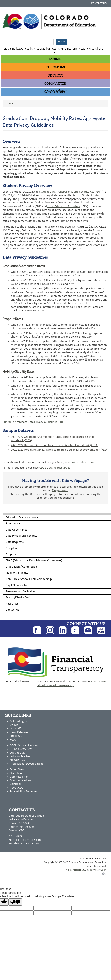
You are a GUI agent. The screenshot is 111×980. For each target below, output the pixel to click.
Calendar (15, 784)
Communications (20, 780)
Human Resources (21, 749)
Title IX (68, 870)
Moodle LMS (17, 760)
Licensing (10, 49)
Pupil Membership (17, 585)
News (82, 49)
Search (61, 42)
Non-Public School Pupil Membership (29, 579)
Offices (52, 49)
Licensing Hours (29, 844)
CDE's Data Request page (55, 468)
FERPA (32, 234)
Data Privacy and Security (21, 536)
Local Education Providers (64, 206)
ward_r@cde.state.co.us (79, 462)
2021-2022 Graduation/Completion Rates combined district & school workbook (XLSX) (53, 439)
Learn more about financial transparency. (71, 683)
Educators (55, 67)
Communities (55, 84)
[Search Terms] (29, 42)
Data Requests (15, 542)
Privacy (102, 870)
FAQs (13, 740)
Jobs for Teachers (21, 756)
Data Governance (16, 530)
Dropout (11, 554)
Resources (12, 604)
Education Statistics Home (22, 517)
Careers (92, 49)
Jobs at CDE (17, 753)
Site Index (16, 736)
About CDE (23, 49)
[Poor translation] (15, 902)
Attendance (13, 523)
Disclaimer (92, 870)
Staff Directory (68, 49)
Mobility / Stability (17, 573)
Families (55, 59)
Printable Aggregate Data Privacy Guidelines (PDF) (33, 422)
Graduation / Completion (21, 567)
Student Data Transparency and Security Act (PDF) (70, 192)
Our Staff (15, 729)
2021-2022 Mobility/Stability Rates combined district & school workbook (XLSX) (60, 450)
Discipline (12, 548)
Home (9, 103)
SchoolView (17, 769)
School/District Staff (18, 597)
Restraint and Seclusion (20, 591)
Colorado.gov (18, 721)
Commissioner (19, 777)
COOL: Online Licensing (24, 745)
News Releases (19, 732)
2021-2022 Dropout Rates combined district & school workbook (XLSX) (54, 445)
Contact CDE (17, 830)
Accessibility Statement (24, 791)
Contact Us (99, 3)
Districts (55, 76)
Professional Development (26, 764)
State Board (38, 49)
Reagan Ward (60, 490)
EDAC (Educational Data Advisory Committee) (34, 560)
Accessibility (79, 870)
